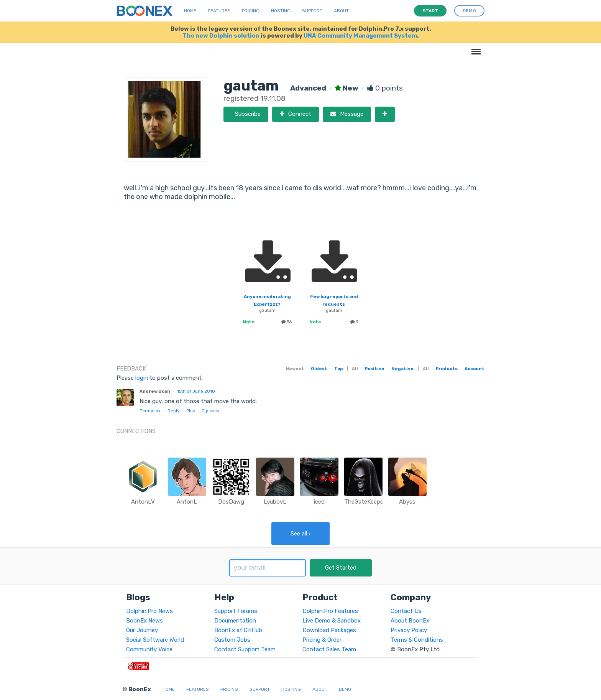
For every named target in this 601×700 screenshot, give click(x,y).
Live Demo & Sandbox (332, 621)
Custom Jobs (232, 640)
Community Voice (149, 649)
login (142, 378)
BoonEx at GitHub (238, 630)
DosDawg (231, 502)
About (341, 11)
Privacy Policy (409, 630)
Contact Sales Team (329, 649)
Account (475, 369)
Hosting (281, 11)
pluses (210, 411)
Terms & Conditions (417, 640)
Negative (402, 369)
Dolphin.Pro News (149, 611)
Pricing (251, 11)
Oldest (319, 369)
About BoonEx (410, 621)
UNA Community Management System (360, 36)
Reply (173, 411)
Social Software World (155, 640)
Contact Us (406, 611)
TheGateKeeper (365, 502)
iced (319, 502)
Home (190, 11)
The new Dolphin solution (221, 36)
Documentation (235, 621)
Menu (475, 48)
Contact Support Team (245, 649)
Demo (345, 689)
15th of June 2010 (196, 391)
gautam (267, 310)
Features (219, 11)
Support (312, 11)
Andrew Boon (155, 391)
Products (447, 369)
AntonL (187, 502)
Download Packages (329, 630)
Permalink (150, 411)
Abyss (407, 502)
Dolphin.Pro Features (330, 611)
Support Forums (236, 611)
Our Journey (142, 630)
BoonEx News (145, 621)
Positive (375, 369)
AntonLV (143, 502)
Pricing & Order (322, 640)
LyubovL (275, 502)
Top (338, 369)
